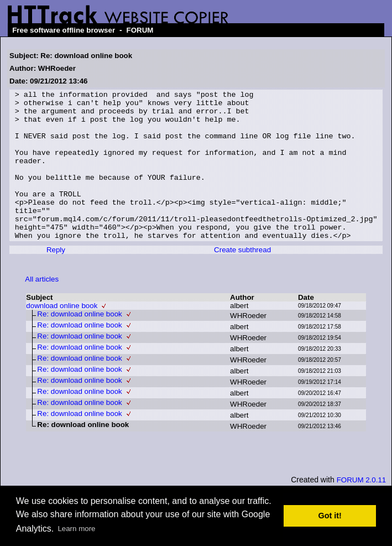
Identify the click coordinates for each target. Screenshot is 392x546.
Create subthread (242, 280)
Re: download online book (79, 344)
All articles (42, 309)
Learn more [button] (76, 529)
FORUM (140, 30)
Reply (56, 280)
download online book (62, 336)
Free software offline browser (64, 30)
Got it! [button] (330, 516)
